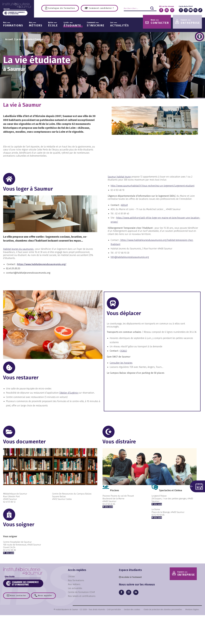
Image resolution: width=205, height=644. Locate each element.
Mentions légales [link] (192, 610)
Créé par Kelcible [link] (114, 610)
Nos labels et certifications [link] (82, 596)
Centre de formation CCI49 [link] (82, 592)
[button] (197, 486)
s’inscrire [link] (96, 24)
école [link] (53, 24)
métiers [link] (36, 24)
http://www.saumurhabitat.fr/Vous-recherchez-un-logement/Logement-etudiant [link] (153, 186)
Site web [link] (10, 553)
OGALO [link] (124, 351)
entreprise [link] (190, 22)
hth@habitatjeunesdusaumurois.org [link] (130, 257)
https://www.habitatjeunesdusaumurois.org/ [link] (42, 264)
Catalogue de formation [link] (61, 8)
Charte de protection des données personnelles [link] (163, 610)
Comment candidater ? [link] (101, 8)
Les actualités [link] (75, 588)
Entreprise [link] (187, 574)
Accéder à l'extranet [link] (131, 577)
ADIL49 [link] (124, 205)
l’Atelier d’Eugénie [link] (69, 393)
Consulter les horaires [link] (121, 363)
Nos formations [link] (76, 580)
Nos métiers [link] (74, 584)
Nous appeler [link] (47, 596)
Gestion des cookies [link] (132, 610)
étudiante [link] (72, 24)
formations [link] (13, 24)
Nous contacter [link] (19, 596)
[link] (200, 37)
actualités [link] (120, 24)
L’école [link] (71, 577)
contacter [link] (160, 22)
